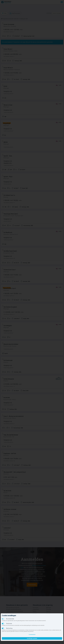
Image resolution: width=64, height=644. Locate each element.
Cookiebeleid (32, 635)
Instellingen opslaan (32, 638)
